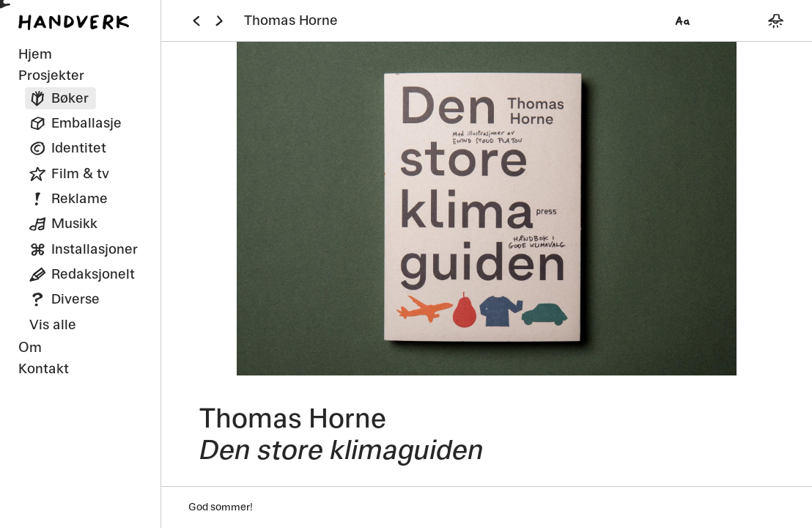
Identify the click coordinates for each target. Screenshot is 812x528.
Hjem (35, 54)
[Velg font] (682, 21)
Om (30, 347)
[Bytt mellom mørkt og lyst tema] (776, 21)
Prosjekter (51, 75)
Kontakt (44, 368)
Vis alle (53, 324)
